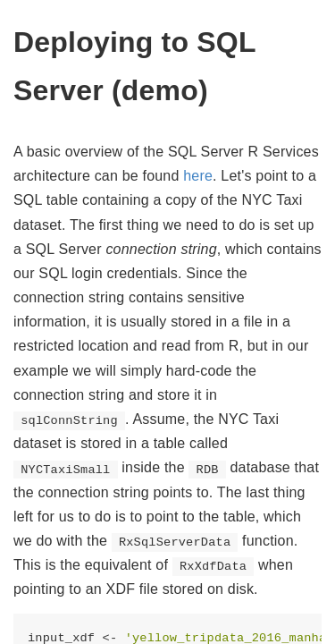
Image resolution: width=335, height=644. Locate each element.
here (198, 176)
